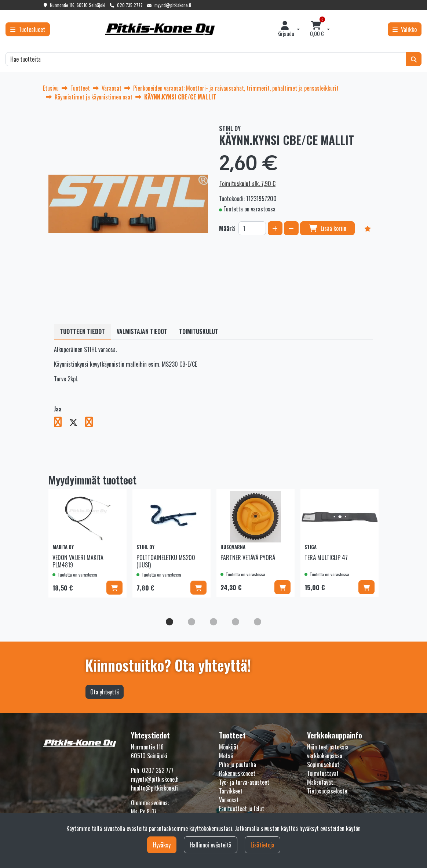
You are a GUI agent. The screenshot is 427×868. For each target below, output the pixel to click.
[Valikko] (405, 29)
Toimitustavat (323, 773)
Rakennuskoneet (237, 773)
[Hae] (206, 59)
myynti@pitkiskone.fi (173, 5)
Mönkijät (229, 747)
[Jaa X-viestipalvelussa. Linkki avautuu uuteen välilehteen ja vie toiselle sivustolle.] (77, 423)
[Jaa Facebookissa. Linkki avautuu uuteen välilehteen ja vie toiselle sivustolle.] (61, 423)
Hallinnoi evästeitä (211, 845)
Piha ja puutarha (238, 765)
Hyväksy (162, 845)
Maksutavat (320, 782)
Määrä (227, 228)
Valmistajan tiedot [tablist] (142, 331)
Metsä (226, 756)
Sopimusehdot (323, 765)
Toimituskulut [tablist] (199, 331)
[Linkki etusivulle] (160, 29)
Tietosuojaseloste (327, 791)
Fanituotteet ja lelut (242, 809)
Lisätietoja (262, 845)
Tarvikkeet (231, 791)
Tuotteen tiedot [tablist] (82, 331)
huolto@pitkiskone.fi (154, 788)
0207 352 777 (158, 770)
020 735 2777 (130, 5)
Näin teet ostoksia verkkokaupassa (328, 751)
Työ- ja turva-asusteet (244, 782)
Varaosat (229, 800)
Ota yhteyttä (105, 692)
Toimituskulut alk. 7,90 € (247, 184)
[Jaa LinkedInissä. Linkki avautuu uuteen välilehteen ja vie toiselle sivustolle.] (92, 423)
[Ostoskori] (317, 29)
